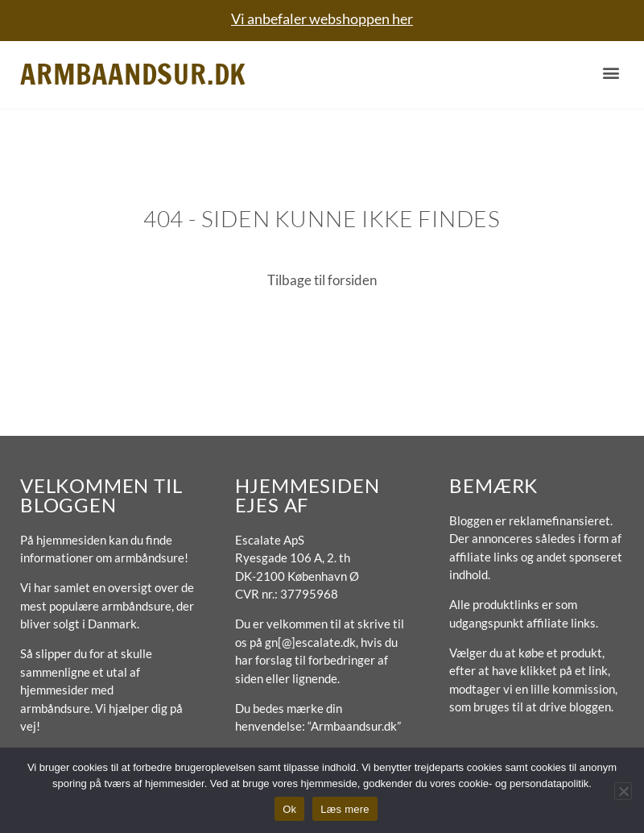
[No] (623, 791)
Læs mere (345, 809)
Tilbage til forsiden (322, 280)
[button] (611, 73)
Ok (289, 809)
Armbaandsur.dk (133, 74)
